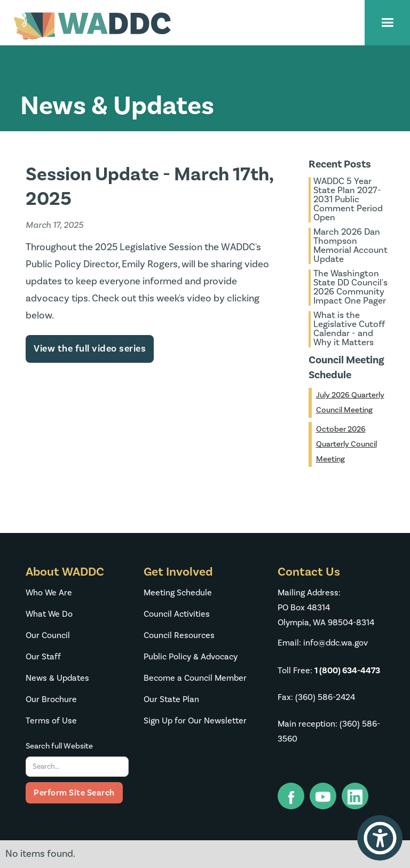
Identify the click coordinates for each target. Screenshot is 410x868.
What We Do (49, 614)
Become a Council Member (195, 678)
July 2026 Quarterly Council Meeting (350, 403)
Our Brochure (51, 699)
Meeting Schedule (178, 593)
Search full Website (59, 746)
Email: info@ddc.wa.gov (323, 643)
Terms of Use (51, 721)
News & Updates (57, 678)
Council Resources (179, 635)
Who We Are (49, 593)
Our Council (48, 635)
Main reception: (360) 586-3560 (329, 731)
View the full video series (90, 349)
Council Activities (177, 614)
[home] (92, 26)
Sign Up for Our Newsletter (195, 721)
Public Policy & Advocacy (191, 657)
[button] (387, 23)
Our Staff (43, 657)
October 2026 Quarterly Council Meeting (346, 444)
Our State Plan (171, 699)
